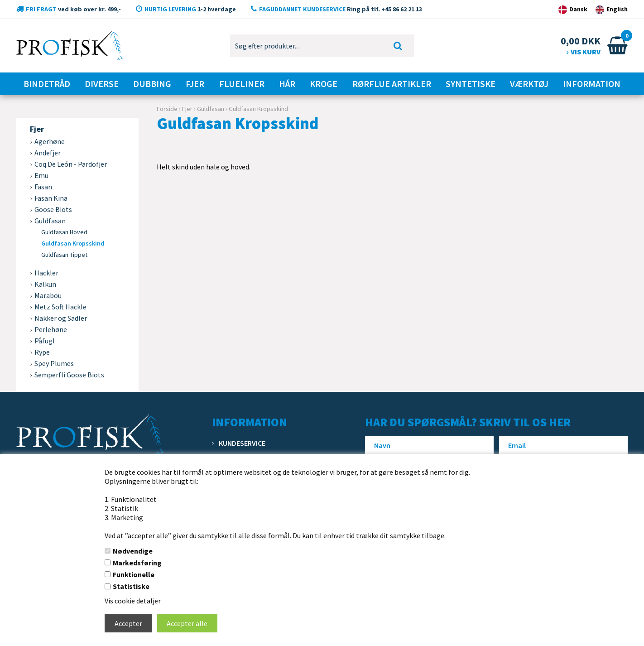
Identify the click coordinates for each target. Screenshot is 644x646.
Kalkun (45, 284)
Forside (167, 109)
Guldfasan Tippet (64, 255)
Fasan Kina (51, 198)
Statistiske (131, 586)
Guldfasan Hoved (64, 232)
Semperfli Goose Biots (69, 375)
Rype (42, 352)
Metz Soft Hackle (60, 307)
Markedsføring (137, 563)
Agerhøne (50, 141)
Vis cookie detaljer (133, 601)
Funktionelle (134, 574)
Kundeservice (242, 443)
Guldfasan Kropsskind (73, 243)
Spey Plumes (54, 363)
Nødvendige (133, 551)
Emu (41, 175)
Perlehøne (51, 329)
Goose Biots (53, 209)
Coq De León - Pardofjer (71, 164)
